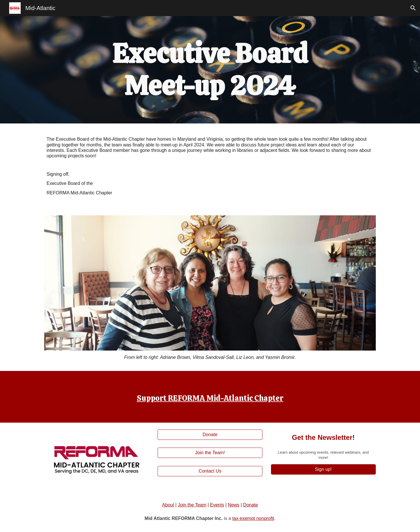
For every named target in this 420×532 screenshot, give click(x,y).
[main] (210, 70)
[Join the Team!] (210, 453)
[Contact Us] (210, 471)
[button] (413, 8)
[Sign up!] (323, 469)
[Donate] (210, 435)
